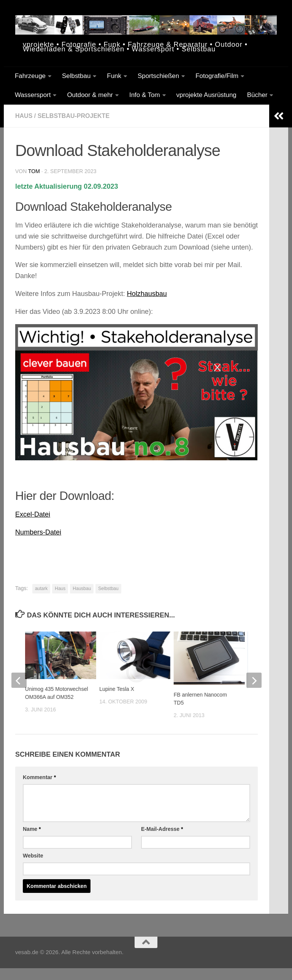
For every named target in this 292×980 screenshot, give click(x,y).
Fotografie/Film (217, 76)
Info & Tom (145, 95)
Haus (24, 116)
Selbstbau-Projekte (74, 116)
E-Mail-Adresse (162, 829)
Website (33, 856)
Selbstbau (76, 76)
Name (32, 829)
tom (34, 171)
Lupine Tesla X (117, 689)
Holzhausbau (147, 294)
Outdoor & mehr (90, 95)
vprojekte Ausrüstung (206, 95)
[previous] (19, 680)
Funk (114, 76)
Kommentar (39, 777)
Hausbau (82, 589)
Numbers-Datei (38, 532)
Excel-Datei (33, 514)
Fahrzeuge (30, 76)
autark (41, 589)
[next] (254, 680)
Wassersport (33, 95)
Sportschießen (158, 76)
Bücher (257, 95)
